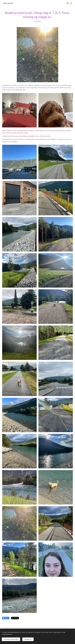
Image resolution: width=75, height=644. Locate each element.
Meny (71, 3)
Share (6, 618)
